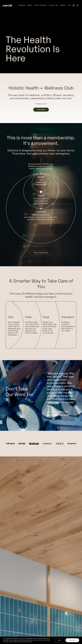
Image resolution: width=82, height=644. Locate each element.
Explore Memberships (41, 253)
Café (69, 5)
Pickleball (63, 5)
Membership (22, 5)
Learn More (41, 110)
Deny (59, 640)
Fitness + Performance (41, 5)
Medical (30, 5)
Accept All (72, 640)
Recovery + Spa (53, 5)
